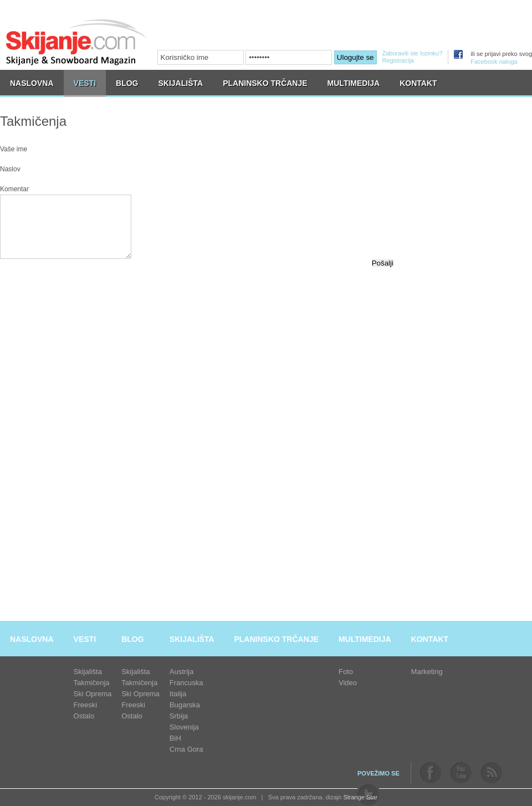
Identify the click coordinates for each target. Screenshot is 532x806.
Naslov (10, 169)
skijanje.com (76, 42)
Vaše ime (14, 149)
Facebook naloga (494, 62)
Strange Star (360, 797)
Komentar (14, 189)
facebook (430, 773)
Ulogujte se (355, 57)
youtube (461, 773)
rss (491, 773)
